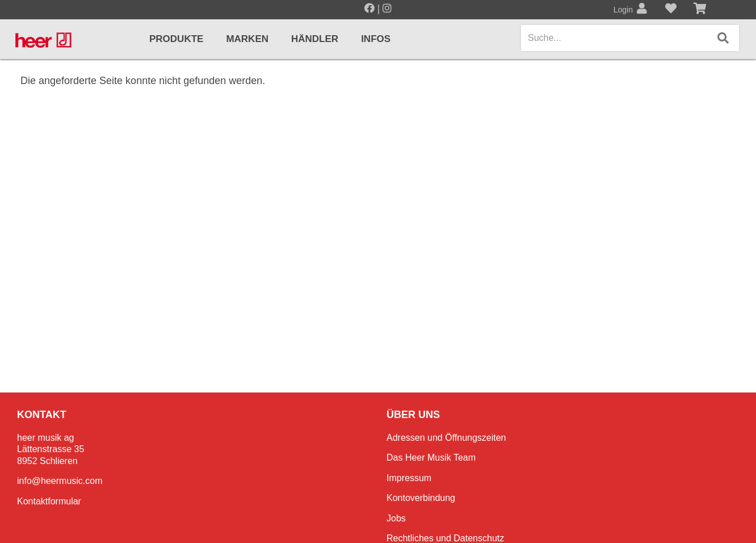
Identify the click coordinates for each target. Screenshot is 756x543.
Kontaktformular (49, 501)
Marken (247, 39)
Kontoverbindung (421, 498)
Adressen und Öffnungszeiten (446, 438)
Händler (315, 39)
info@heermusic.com (60, 481)
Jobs (396, 518)
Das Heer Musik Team (431, 458)
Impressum (409, 478)
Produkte (176, 39)
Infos (376, 39)
